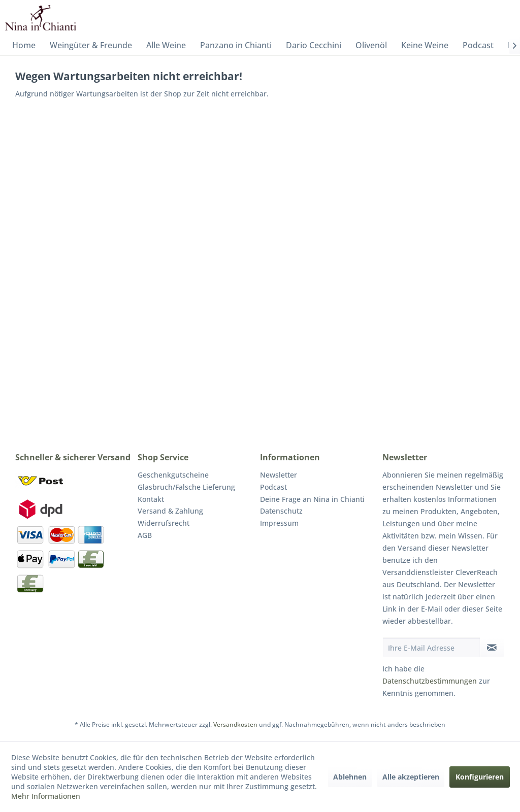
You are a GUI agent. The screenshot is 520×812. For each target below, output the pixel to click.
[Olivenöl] (371, 45)
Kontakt (151, 499)
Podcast (273, 487)
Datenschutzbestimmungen (430, 681)
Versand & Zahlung (170, 511)
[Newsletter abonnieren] (492, 648)
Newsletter (279, 475)
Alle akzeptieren (411, 777)
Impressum (279, 523)
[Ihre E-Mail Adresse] (431, 648)
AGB (145, 535)
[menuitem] (24, 45)
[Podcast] (478, 45)
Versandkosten (235, 724)
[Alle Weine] (166, 45)
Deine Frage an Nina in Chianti (312, 499)
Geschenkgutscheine (173, 475)
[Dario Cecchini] (314, 45)
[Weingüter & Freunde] (91, 45)
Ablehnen (350, 777)
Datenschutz (281, 511)
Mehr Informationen (46, 796)
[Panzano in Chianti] (236, 45)
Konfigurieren (480, 777)
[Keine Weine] (425, 45)
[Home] (24, 45)
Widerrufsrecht (164, 523)
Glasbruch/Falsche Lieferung (186, 487)
